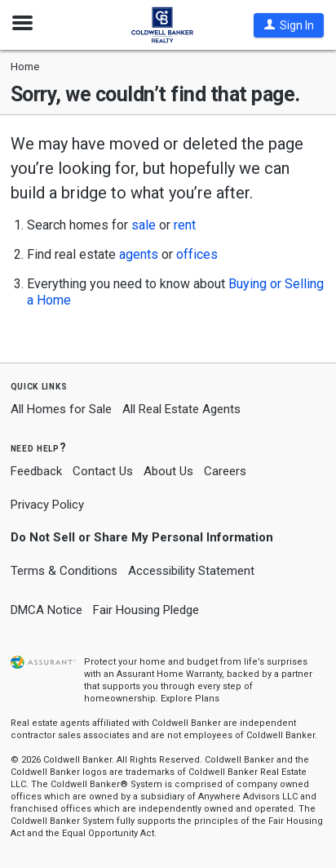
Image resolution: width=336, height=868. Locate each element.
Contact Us (103, 471)
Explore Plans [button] (190, 699)
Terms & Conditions (64, 571)
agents (139, 254)
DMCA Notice (46, 610)
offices (197, 254)
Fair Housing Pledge (146, 610)
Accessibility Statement (191, 571)
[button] (289, 25)
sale (144, 225)
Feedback (36, 472)
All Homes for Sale (61, 409)
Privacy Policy (47, 505)
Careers (225, 471)
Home (25, 67)
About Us (168, 471)
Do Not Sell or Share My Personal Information (142, 537)
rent (185, 225)
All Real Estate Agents (181, 409)
